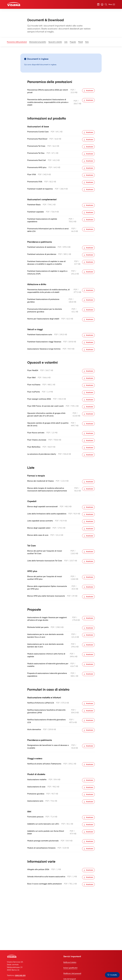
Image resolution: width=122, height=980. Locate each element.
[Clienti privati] (14, 4)
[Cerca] (105, 4)
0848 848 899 (21, 975)
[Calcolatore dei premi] (98, 4)
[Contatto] (112, 975)
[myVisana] (102, 4)
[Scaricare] (88, 91)
